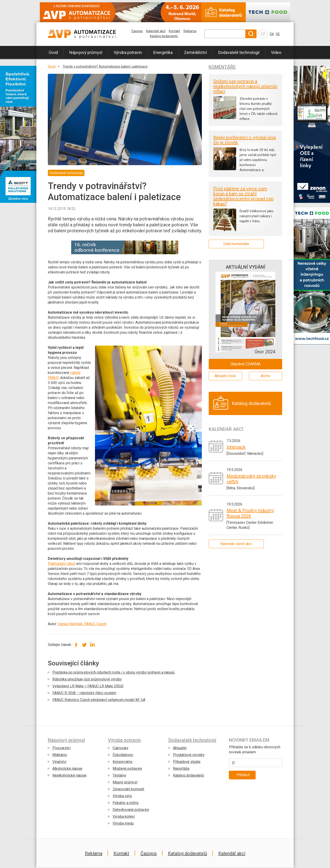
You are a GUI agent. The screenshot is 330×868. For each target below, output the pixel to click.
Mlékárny (60, 755)
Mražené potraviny (127, 769)
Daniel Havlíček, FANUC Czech (82, 624)
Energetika (163, 52)
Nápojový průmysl (86, 52)
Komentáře (222, 67)
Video (276, 52)
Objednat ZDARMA (245, 364)
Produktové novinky (189, 755)
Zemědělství (195, 52)
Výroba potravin (128, 52)
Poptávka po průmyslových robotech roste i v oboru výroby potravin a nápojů (114, 672)
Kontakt (174, 31)
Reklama (190, 31)
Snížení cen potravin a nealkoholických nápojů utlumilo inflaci (245, 86)
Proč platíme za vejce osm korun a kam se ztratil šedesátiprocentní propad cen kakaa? (243, 196)
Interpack (236, 447)
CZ (263, 34)
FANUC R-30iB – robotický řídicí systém (84, 693)
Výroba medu (123, 823)
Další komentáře (236, 244)
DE (278, 34)
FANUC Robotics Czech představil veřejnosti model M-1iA (99, 700)
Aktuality (180, 748)
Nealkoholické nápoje (69, 775)
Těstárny (119, 775)
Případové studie (187, 762)
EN (272, 34)
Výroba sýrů (122, 796)
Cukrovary (120, 748)
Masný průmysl (125, 782)
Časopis (137, 31)
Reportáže (181, 769)
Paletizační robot (61, 564)
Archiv (266, 376)
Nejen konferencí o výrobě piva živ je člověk (245, 140)
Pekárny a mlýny (126, 803)
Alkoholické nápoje (67, 769)
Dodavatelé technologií (239, 52)
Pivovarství (61, 748)
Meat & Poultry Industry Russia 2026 (250, 513)
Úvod (53, 52)
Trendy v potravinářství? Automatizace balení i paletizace (105, 67)
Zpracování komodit (128, 789)
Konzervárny (123, 762)
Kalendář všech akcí (236, 544)
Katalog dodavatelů (164, 36)
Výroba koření (124, 816)
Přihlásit (243, 775)
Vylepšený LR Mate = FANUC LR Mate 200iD (88, 686)
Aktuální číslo (225, 376)
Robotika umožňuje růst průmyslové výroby (87, 679)
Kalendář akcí (156, 31)
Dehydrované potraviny (131, 810)
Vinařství (59, 762)
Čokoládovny (123, 755)
